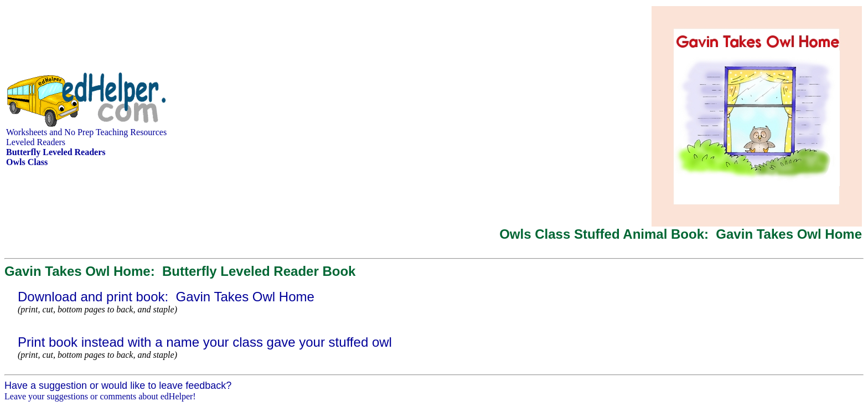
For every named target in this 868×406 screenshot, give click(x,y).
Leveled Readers (36, 142)
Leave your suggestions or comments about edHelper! (100, 396)
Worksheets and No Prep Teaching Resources (86, 132)
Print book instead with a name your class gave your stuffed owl (205, 342)
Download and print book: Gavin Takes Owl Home (166, 297)
